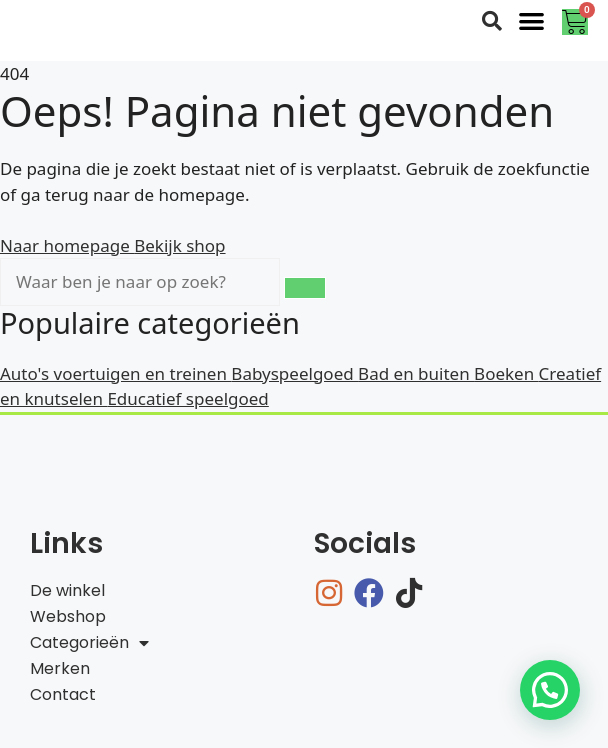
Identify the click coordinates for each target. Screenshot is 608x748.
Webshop (68, 616)
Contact (63, 694)
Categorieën (89, 643)
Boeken (506, 373)
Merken (60, 668)
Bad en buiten (416, 373)
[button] (532, 20)
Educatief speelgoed (187, 398)
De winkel (67, 590)
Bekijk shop (179, 245)
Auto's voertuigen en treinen (115, 373)
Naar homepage (67, 245)
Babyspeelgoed (294, 373)
